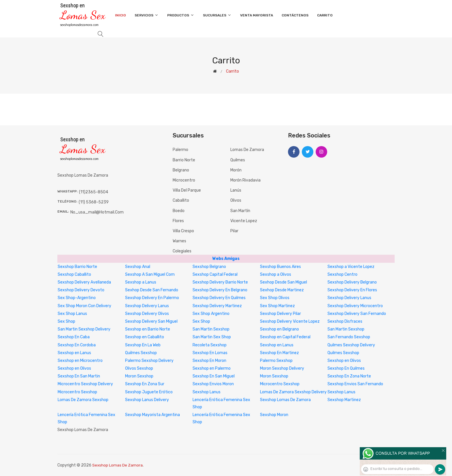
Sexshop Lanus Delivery (147, 400)
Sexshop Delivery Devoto (81, 290)
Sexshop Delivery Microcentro (355, 306)
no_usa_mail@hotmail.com (97, 212)
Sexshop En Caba (74, 337)
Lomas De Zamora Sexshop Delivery (293, 392)
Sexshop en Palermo (212, 368)
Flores (178, 221)
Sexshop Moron (274, 415)
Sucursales (217, 15)
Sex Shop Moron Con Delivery (84, 306)
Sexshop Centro (342, 274)
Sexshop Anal (138, 267)
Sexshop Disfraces (345, 321)
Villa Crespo (183, 231)
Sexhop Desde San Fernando (152, 290)
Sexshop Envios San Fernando (355, 384)
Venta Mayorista (257, 15)
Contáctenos (295, 15)
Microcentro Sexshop (280, 384)
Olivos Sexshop (139, 368)
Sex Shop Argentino (211, 314)
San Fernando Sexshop (349, 337)
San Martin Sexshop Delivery (84, 329)
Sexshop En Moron (209, 361)
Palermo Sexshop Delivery (149, 361)
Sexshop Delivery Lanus (349, 298)
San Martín (240, 211)
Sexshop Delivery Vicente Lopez (290, 321)
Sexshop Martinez (344, 400)
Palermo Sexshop (276, 361)
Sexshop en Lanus (277, 345)
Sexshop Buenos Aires (280, 267)
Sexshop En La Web (143, 345)
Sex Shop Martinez (277, 306)
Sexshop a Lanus (141, 282)
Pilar (234, 231)
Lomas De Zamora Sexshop (83, 400)
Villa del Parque (187, 190)
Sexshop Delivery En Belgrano (220, 290)
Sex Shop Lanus (72, 314)
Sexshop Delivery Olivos (147, 314)
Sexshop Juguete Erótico (149, 392)
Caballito (181, 200)
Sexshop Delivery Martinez (217, 306)
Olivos (236, 200)
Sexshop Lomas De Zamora (285, 400)
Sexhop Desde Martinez (282, 290)
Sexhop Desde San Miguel (284, 282)
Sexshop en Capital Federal (285, 337)
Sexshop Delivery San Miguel (151, 321)
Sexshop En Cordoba (77, 345)
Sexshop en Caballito (145, 337)
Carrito (325, 15)
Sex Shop (66, 321)
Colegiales (182, 251)
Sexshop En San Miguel (214, 376)
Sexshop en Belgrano (279, 329)
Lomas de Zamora (247, 150)
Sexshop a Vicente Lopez (351, 267)
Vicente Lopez (244, 221)
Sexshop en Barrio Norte (148, 329)
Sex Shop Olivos (275, 298)
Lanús (236, 190)
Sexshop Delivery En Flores (352, 290)
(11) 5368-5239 (94, 202)
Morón (236, 170)
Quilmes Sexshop (141, 353)
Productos (181, 15)
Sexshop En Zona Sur (145, 384)
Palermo (180, 150)
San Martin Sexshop (211, 329)
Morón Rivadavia (245, 180)
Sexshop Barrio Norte (77, 267)
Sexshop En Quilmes (346, 368)
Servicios (147, 15)
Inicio (120, 15)
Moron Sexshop (139, 376)
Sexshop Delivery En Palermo (152, 298)
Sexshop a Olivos (276, 274)
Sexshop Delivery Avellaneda (84, 282)
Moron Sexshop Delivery (282, 368)
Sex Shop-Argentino (77, 298)
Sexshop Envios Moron (213, 384)
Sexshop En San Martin (79, 376)
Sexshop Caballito (74, 274)
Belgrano (181, 170)
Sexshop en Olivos (344, 361)
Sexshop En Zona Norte (349, 376)
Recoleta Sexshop (210, 345)
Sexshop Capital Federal (215, 274)
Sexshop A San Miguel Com (150, 274)
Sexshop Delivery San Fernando (357, 314)
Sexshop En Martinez (279, 353)
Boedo (179, 211)
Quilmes (238, 160)
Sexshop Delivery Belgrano (352, 282)
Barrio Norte (184, 160)
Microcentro (184, 180)
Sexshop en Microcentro (80, 361)
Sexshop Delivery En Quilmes (219, 298)
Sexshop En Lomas (210, 353)
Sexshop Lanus (207, 392)
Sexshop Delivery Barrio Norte (220, 282)
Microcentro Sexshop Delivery (85, 384)
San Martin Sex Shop (212, 337)
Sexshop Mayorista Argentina (152, 415)
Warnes (179, 241)
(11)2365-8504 (94, 192)
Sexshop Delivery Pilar (280, 314)
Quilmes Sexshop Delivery (351, 345)
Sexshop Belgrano (209, 267)
